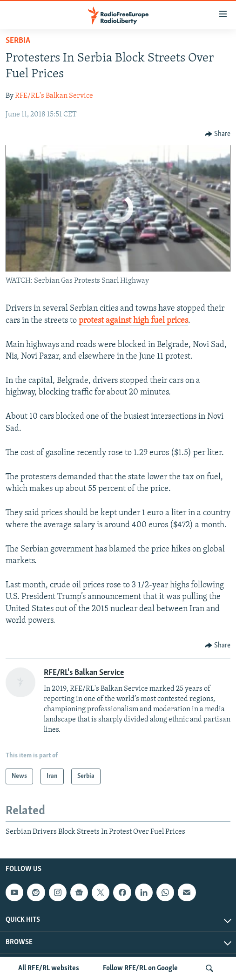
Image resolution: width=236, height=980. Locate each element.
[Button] (218, 134)
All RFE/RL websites (49, 968)
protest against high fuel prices (133, 321)
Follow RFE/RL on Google (140, 968)
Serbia (18, 41)
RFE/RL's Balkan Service (54, 96)
